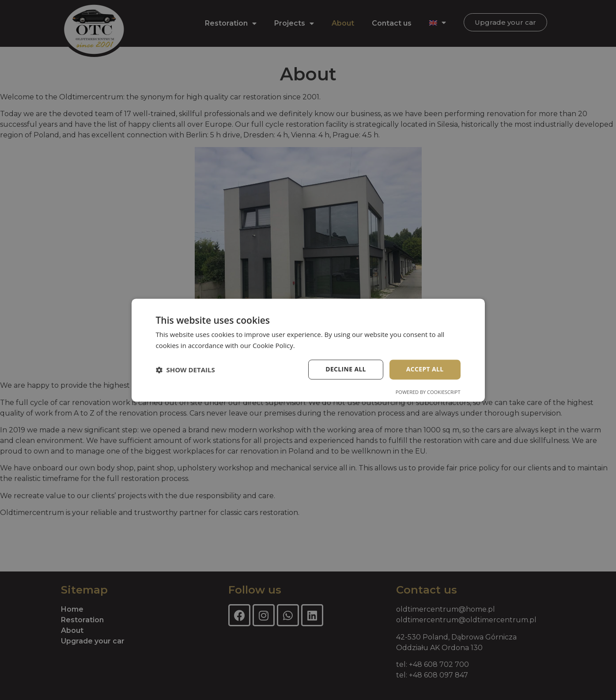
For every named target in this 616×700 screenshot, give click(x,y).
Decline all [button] (345, 369)
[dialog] (308, 350)
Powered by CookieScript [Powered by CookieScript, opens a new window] (428, 392)
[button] (185, 370)
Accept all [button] (425, 369)
